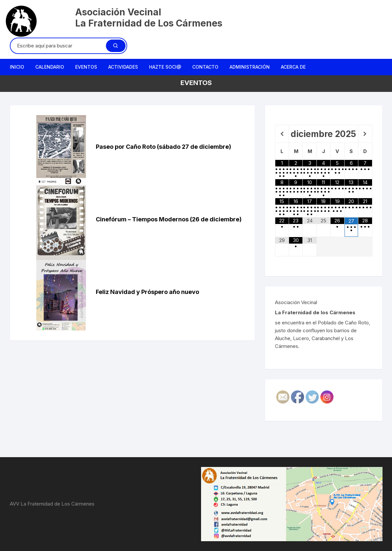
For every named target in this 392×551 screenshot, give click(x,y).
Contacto (205, 67)
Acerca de (293, 67)
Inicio (17, 67)
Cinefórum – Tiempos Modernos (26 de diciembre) (169, 219)
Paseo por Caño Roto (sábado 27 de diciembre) (163, 147)
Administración (250, 67)
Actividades (123, 67)
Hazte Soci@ (165, 67)
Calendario (50, 67)
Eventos (86, 67)
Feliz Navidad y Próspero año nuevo (147, 292)
